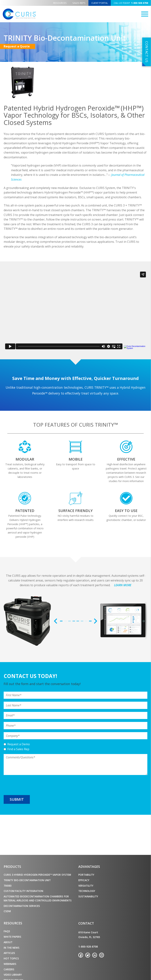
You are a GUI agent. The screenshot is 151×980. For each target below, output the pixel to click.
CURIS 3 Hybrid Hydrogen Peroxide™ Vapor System (37, 875)
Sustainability (88, 896)
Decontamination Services (22, 906)
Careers (9, 969)
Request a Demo (19, 744)
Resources (60, 3)
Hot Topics (11, 958)
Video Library (13, 975)
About (8, 942)
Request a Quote (19, 47)
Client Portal (100, 3)
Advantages (89, 867)
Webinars (10, 964)
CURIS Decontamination (19, 14)
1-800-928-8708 (131, 3)
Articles (9, 953)
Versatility (86, 886)
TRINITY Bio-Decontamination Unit (27, 880)
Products (12, 867)
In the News (12, 948)
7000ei (8, 886)
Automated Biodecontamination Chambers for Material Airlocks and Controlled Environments (38, 898)
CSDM (7, 911)
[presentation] (31, 785)
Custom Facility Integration (23, 891)
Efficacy (84, 880)
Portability (86, 875)
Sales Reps (79, 3)
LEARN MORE (123, 585)
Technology (87, 891)
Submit (17, 799)
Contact (86, 923)
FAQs (7, 931)
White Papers (12, 937)
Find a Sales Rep (18, 749)
